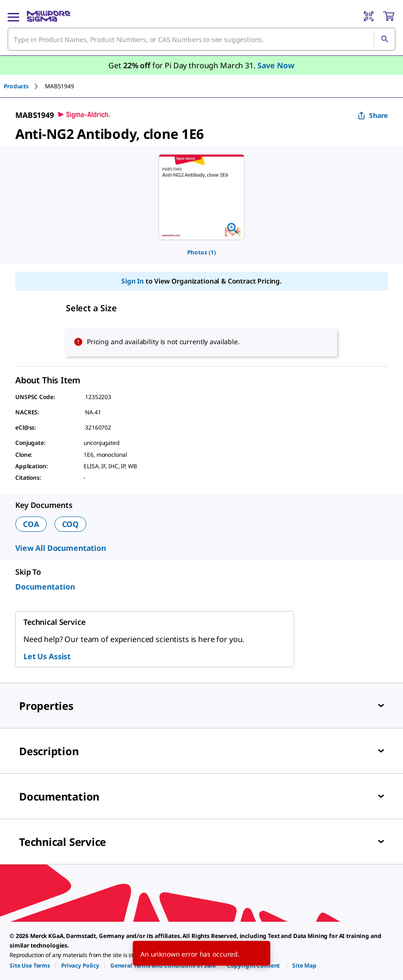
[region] (201, 197)
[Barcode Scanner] (369, 16)
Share (373, 115)
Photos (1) (201, 252)
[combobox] (201, 39)
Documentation (45, 587)
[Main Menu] (13, 16)
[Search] (384, 39)
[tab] (24, 86)
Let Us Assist (47, 656)
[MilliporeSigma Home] (48, 16)
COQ (71, 524)
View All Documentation (61, 548)
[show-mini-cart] (389, 16)
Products (16, 86)
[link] (30, 965)
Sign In (133, 281)
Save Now (276, 65)
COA (31, 524)
